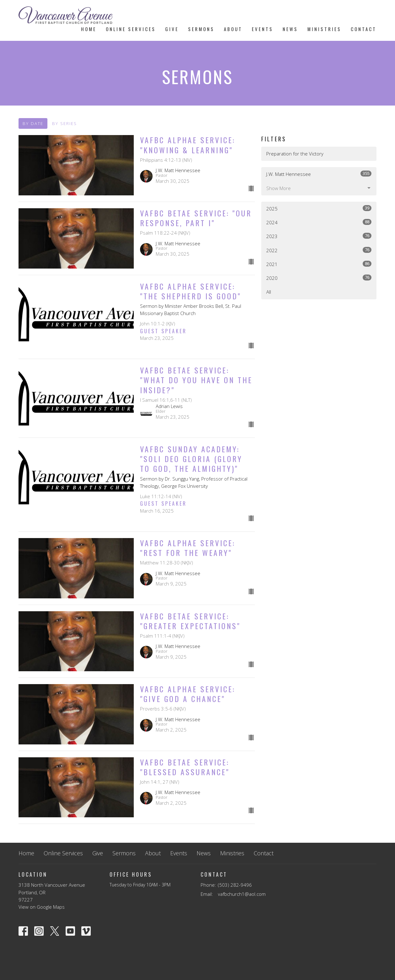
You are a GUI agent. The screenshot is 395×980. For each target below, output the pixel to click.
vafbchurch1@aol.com (242, 894)
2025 (319, 208)
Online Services (131, 29)
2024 (319, 222)
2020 (319, 278)
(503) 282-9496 (235, 885)
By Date (33, 123)
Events (262, 29)
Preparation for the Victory (295, 154)
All (269, 292)
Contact (364, 29)
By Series (65, 123)
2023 (319, 236)
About (233, 29)
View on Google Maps (42, 907)
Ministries (324, 29)
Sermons (201, 29)
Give (172, 29)
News (290, 29)
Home (89, 29)
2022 (319, 250)
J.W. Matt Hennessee (319, 174)
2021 (319, 264)
